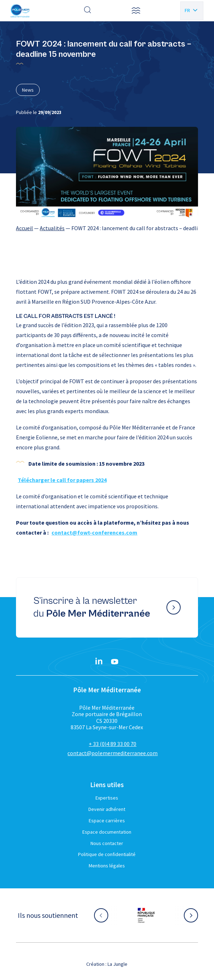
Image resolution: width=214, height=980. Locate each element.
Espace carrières (107, 821)
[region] (107, 228)
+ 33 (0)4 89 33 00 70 (113, 744)
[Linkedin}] (99, 662)
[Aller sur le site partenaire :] (146, 915)
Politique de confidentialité (107, 854)
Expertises (107, 798)
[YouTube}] (115, 662)
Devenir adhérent (107, 809)
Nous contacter (107, 843)
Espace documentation (107, 832)
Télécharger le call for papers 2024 (62, 480)
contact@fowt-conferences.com (94, 532)
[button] (136, 11)
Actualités (52, 228)
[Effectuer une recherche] (88, 11)
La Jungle (117, 964)
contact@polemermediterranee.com (113, 753)
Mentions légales (107, 866)
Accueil (24, 228)
